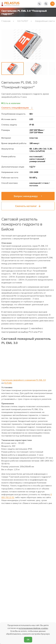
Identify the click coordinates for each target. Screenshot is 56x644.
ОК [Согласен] (28, 640)
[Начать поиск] (46, 4)
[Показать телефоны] (39, 4)
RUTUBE (8, 383)
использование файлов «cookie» (33, 628)
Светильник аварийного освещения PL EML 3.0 (23, 380)
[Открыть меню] (52, 4)
